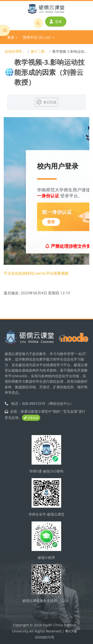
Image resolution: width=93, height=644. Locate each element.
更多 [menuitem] (11, 37)
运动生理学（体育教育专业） (15, 51)
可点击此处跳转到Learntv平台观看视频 (36, 273)
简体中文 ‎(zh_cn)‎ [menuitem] (36, 37)
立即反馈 (31, 418)
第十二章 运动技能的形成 (39, 51)
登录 (56, 22)
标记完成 (50, 102)
